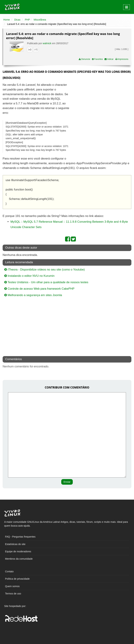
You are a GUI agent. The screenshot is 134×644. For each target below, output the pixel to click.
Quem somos (12, 586)
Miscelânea (40, 20)
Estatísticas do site (15, 544)
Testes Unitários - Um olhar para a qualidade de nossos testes (46, 282)
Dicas (17, 20)
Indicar (109, 59)
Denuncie (84, 59)
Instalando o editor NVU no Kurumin (29, 276)
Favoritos (97, 59)
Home (7, 20)
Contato (9, 571)
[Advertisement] (101, 108)
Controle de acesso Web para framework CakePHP (39, 289)
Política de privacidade (17, 579)
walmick (47, 43)
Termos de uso (13, 594)
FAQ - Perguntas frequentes (20, 537)
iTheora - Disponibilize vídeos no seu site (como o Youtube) (45, 270)
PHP (27, 20)
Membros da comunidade (19, 559)
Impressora (122, 59)
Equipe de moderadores (18, 551)
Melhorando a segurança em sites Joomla (33, 295)
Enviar (67, 482)
